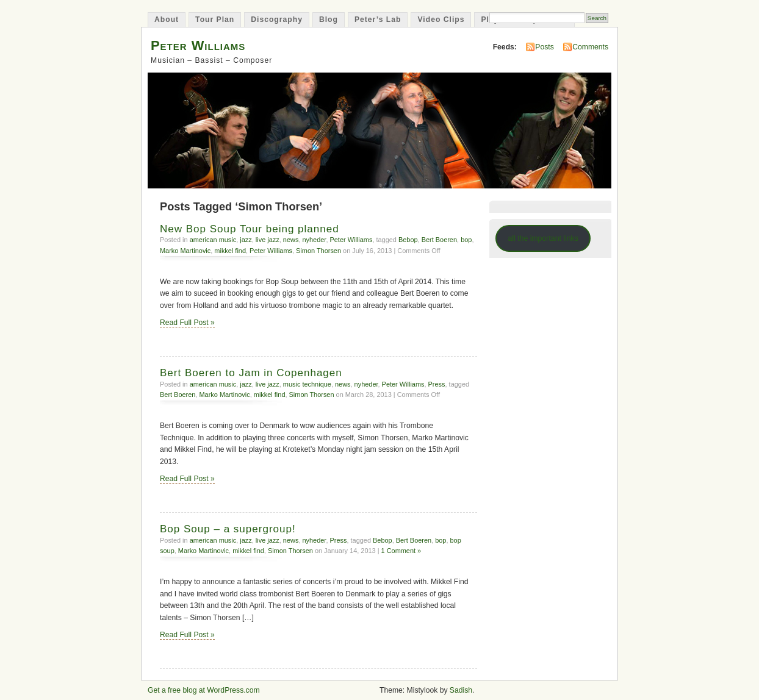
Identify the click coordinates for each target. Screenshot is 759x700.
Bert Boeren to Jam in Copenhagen (251, 373)
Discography (277, 20)
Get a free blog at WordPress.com (204, 690)
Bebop (408, 240)
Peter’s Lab (378, 20)
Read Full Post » (187, 323)
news (291, 240)
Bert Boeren (439, 240)
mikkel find (230, 251)
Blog (329, 20)
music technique (307, 384)
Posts (544, 47)
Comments (590, 47)
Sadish (461, 690)
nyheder (314, 240)
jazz (246, 240)
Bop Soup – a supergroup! (228, 529)
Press (437, 384)
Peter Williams (198, 45)
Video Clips (441, 20)
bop (466, 240)
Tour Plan (215, 20)
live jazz (268, 240)
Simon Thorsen (318, 251)
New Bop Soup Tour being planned (250, 229)
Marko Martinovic (185, 251)
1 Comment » (401, 551)
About (167, 20)
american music (213, 240)
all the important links (543, 238)
